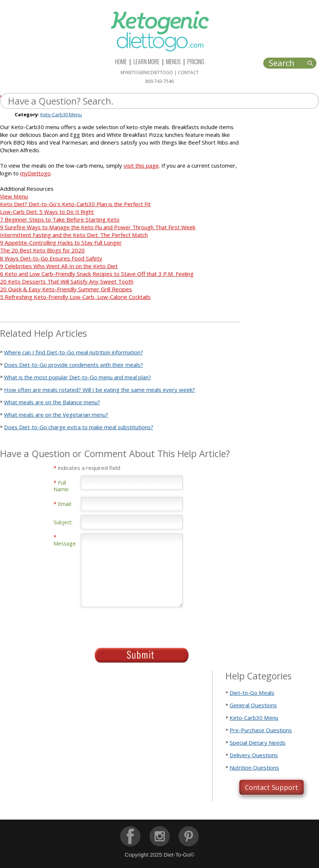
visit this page (141, 165)
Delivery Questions (254, 755)
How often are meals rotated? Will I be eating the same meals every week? (100, 390)
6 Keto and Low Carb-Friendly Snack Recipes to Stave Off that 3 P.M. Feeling (97, 274)
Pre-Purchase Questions (261, 730)
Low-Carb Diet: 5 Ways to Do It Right (47, 212)
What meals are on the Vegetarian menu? (56, 415)
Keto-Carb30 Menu (61, 114)
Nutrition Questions (254, 767)
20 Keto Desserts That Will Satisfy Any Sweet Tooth (67, 281)
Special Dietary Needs (258, 743)
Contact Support (272, 787)
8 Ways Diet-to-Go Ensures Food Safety (51, 258)
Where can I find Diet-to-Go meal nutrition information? (74, 352)
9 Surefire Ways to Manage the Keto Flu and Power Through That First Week (98, 227)
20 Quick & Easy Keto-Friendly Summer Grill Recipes (66, 289)
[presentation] (137, 625)
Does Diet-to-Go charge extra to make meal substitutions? (79, 427)
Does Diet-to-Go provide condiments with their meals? (74, 365)
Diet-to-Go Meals (252, 693)
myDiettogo (35, 173)
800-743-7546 (159, 81)
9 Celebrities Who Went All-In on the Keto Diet (59, 266)
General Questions (253, 705)
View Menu (14, 196)
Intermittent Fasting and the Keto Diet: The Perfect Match (74, 235)
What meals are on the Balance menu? (52, 402)
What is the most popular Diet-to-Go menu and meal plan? (78, 377)
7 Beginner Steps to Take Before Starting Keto (60, 219)
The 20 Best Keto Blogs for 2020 (42, 250)
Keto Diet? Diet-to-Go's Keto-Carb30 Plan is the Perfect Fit (75, 204)
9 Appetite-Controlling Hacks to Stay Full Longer (61, 242)
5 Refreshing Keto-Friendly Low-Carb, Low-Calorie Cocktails (75, 297)
